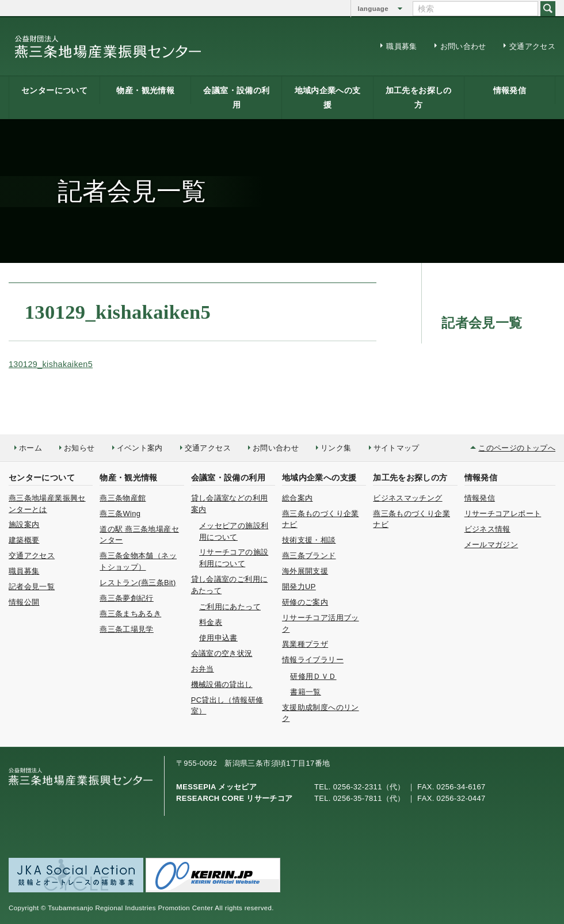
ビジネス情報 (487, 529)
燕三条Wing (120, 513)
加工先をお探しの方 (419, 98)
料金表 (211, 622)
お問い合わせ (463, 46)
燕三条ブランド (309, 555)
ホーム (31, 448)
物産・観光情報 (145, 90)
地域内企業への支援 (328, 98)
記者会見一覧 (32, 587)
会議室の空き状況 (222, 653)
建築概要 (24, 540)
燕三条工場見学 (127, 629)
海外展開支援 (305, 571)
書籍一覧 (305, 692)
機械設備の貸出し (222, 684)
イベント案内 (140, 448)
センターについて (54, 90)
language (373, 9)
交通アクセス (532, 46)
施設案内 (24, 524)
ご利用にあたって (230, 607)
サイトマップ (397, 448)
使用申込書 (218, 638)
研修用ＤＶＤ (313, 676)
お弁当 (203, 669)
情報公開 (24, 602)
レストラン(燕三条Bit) (138, 583)
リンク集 (336, 448)
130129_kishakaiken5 (51, 364)
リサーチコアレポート (503, 513)
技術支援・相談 (309, 540)
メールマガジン (491, 545)
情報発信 (510, 90)
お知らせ (79, 448)
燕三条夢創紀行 (127, 598)
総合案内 (297, 498)
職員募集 (401, 46)
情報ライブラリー (313, 660)
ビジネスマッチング (407, 498)
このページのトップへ (517, 448)
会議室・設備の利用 (236, 98)
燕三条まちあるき (130, 614)
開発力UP (299, 587)
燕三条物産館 (123, 498)
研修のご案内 (305, 602)
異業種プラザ (305, 644)
